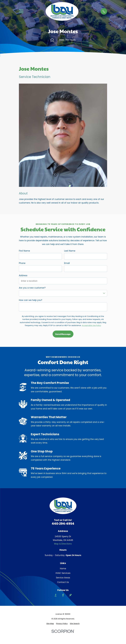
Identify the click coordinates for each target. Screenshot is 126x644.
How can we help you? (31, 300)
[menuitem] (50, 624)
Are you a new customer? (32, 288)
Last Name (70, 251)
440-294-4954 (63, 523)
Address (23, 275)
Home (63, 569)
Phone (22, 263)
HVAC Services (63, 573)
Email (67, 263)
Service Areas (63, 578)
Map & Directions (63, 544)
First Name (24, 251)
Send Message (63, 334)
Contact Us (63, 582)
